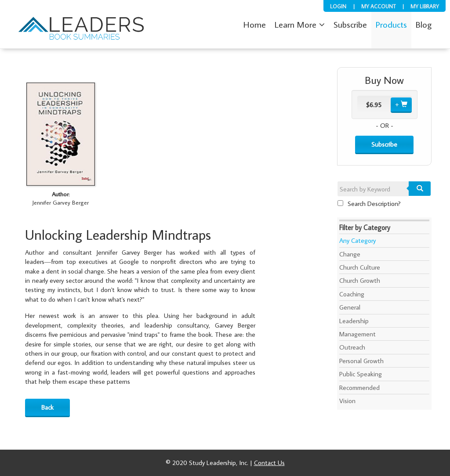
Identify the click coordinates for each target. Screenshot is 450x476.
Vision (347, 401)
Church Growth (360, 280)
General (350, 307)
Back (47, 407)
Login (338, 6)
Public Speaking (361, 374)
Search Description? (369, 204)
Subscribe (384, 144)
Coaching (352, 294)
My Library (425, 6)
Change (350, 254)
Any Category (357, 240)
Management (357, 334)
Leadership (354, 321)
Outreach (352, 347)
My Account (378, 6)
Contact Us (269, 463)
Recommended (359, 388)
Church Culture (360, 267)
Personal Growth (361, 361)
